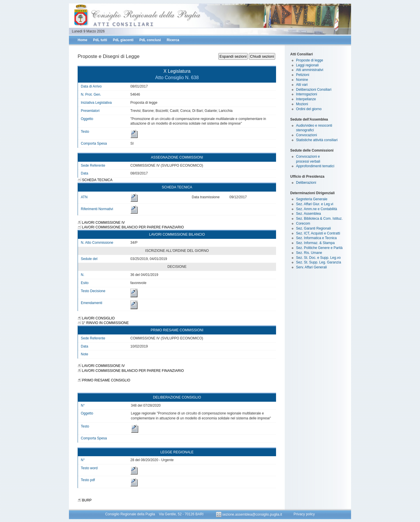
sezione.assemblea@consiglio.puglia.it (250, 514)
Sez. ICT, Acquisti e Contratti (318, 233)
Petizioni (303, 75)
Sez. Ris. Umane (309, 253)
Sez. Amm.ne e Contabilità (316, 209)
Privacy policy (304, 514)
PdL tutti (100, 40)
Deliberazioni (306, 183)
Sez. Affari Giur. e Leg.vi (315, 204)
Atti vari (302, 85)
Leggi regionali (307, 65)
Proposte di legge (309, 60)
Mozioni (302, 104)
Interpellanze (306, 99)
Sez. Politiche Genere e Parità (319, 248)
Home (82, 40)
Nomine (302, 80)
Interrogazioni (307, 94)
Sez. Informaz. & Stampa (315, 243)
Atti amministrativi (310, 70)
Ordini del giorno (309, 109)
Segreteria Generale (312, 199)
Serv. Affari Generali (311, 267)
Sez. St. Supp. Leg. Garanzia (318, 262)
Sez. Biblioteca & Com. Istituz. (319, 219)
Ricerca (173, 40)
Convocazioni (306, 135)
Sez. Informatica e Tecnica (316, 238)
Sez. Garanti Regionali (313, 228)
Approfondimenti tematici (315, 166)
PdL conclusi (150, 40)
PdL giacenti (123, 40)
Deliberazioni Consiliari (314, 90)
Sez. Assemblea (308, 214)
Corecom (303, 223)
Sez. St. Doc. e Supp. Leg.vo (318, 258)
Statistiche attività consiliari (317, 140)
